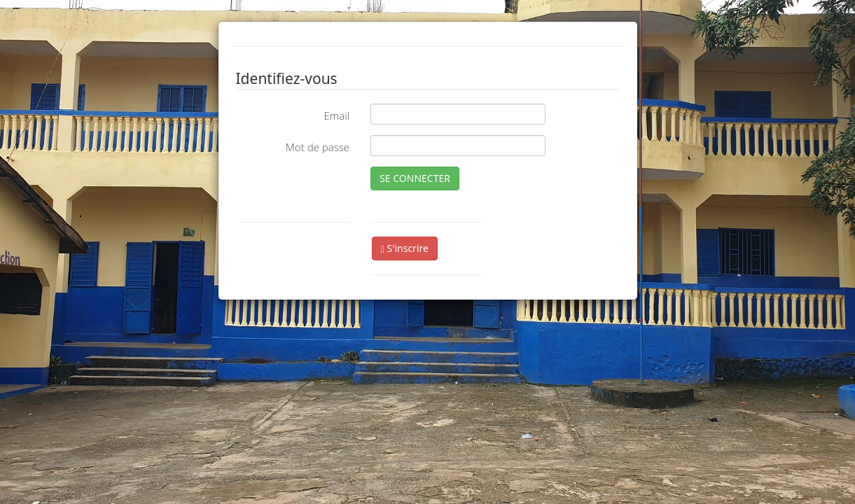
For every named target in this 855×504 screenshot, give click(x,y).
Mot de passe (318, 147)
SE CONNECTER (415, 178)
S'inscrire (405, 248)
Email (336, 115)
